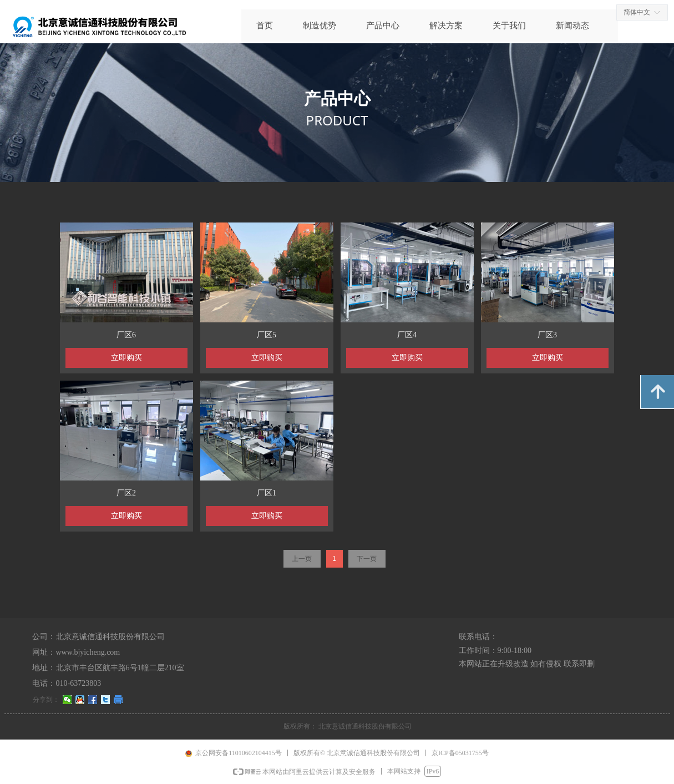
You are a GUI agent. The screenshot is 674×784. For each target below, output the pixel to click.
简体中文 (637, 12)
